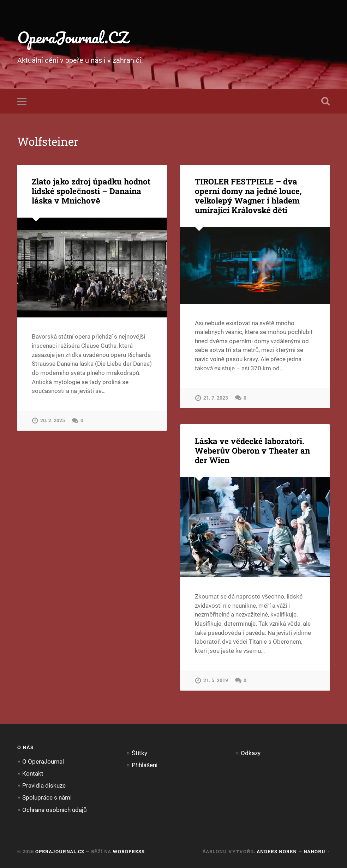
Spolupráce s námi (47, 797)
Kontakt (33, 773)
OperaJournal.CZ (73, 37)
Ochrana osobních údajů (55, 810)
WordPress (129, 851)
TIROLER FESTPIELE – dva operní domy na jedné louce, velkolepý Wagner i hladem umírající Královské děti (248, 196)
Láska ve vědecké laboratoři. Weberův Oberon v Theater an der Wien (252, 450)
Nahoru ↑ (316, 851)
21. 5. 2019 (216, 681)
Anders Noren (277, 851)
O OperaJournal (43, 761)
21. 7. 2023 (216, 398)
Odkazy (251, 753)
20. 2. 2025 (53, 421)
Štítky (139, 753)
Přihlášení (145, 765)
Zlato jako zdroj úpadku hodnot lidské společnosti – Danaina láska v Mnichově (91, 191)
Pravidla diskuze (44, 785)
